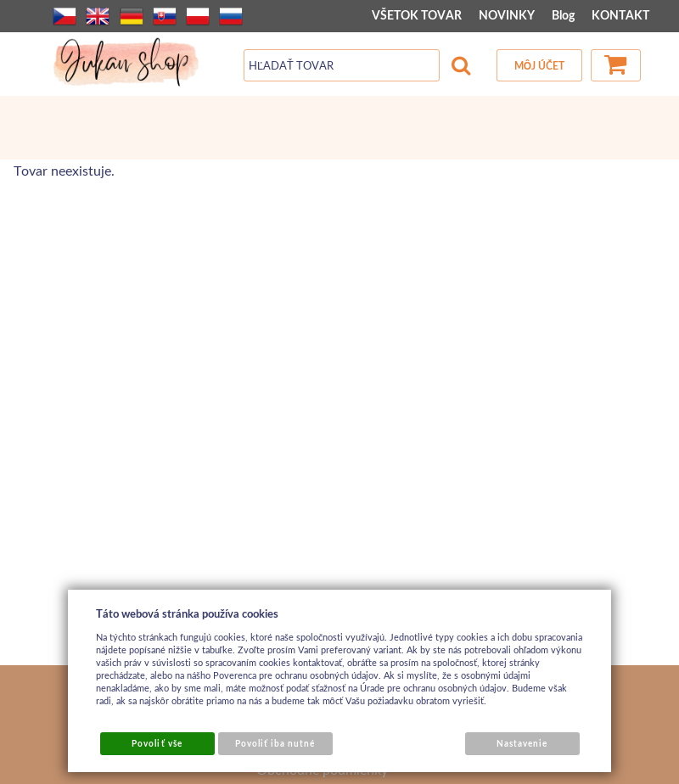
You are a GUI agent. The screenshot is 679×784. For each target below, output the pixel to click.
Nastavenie (522, 743)
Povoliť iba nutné (275, 743)
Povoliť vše (157, 743)
